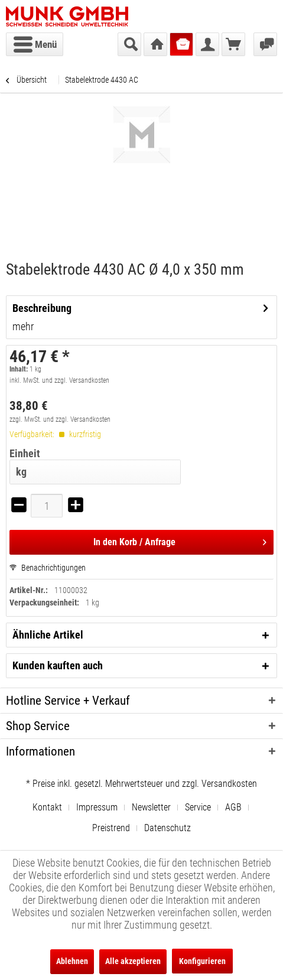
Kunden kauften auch (58, 665)
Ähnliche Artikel (48, 635)
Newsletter (151, 807)
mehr (23, 326)
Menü (35, 43)
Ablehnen (72, 961)
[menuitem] (35, 44)
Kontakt (47, 807)
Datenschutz (167, 828)
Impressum (97, 807)
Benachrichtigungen (48, 568)
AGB (233, 807)
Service (198, 807)
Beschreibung (42, 308)
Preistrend (111, 828)
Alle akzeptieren (133, 961)
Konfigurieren (202, 961)
